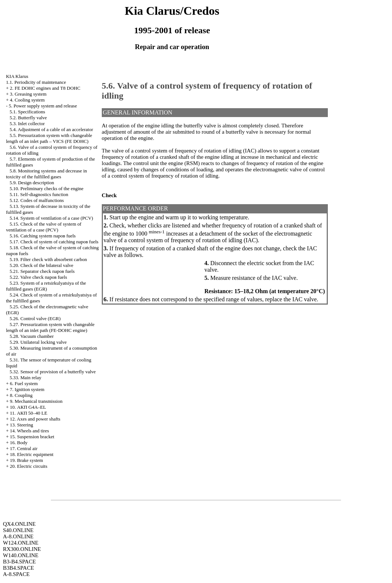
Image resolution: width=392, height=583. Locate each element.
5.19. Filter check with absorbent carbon (48, 259)
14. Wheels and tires (30, 431)
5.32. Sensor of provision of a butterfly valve (53, 372)
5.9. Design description (32, 183)
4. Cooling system (27, 100)
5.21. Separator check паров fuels (42, 271)
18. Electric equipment (32, 454)
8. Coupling (21, 395)
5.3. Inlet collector (27, 124)
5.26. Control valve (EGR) (35, 318)
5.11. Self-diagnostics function (39, 194)
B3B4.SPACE (18, 568)
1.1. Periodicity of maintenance (36, 82)
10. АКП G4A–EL (28, 407)
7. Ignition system (27, 389)
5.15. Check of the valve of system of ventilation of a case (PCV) (44, 227)
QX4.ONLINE (19, 524)
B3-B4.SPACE (19, 562)
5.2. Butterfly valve (28, 118)
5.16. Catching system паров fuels (43, 236)
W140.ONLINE (21, 555)
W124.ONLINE (21, 543)
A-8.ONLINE (18, 536)
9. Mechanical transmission (36, 401)
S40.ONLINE (18, 530)
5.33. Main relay (25, 378)
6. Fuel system (24, 383)
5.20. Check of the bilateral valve (41, 265)
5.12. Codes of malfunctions (37, 200)
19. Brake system (27, 460)
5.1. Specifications (27, 112)
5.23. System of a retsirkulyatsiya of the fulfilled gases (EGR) (46, 286)
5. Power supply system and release (43, 106)
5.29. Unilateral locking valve (38, 342)
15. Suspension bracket (32, 437)
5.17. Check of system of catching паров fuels (54, 242)
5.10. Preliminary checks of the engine (46, 188)
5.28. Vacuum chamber (32, 336)
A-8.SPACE (16, 574)
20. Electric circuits (29, 466)
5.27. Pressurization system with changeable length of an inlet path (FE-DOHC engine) (50, 327)
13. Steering (22, 425)
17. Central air (24, 448)
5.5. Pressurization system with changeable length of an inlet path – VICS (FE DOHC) (49, 138)
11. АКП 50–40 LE (29, 413)
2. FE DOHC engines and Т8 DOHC (45, 88)
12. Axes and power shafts (35, 419)
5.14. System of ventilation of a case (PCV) (51, 218)
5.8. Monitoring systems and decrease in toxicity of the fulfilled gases (46, 174)
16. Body (19, 443)
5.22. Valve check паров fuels (38, 277)
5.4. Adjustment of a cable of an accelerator (51, 129)
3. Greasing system (28, 94)
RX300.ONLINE (22, 549)
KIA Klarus (17, 76)
